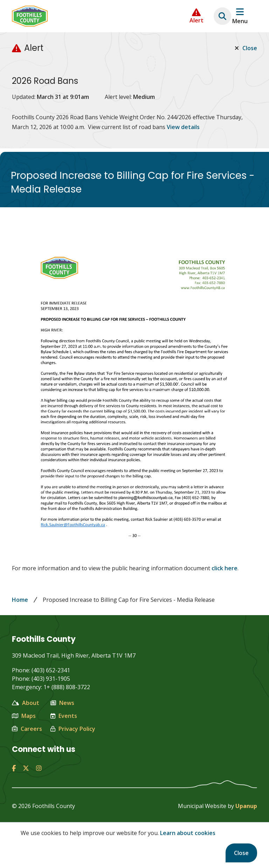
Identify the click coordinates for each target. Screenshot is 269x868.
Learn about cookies (188, 833)
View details (183, 127)
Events (64, 716)
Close (241, 853)
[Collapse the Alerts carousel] (196, 16)
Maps (24, 716)
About (26, 703)
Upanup (246, 806)
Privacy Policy (73, 729)
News (62, 703)
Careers (27, 729)
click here (225, 568)
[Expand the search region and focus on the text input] (222, 16)
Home (20, 600)
